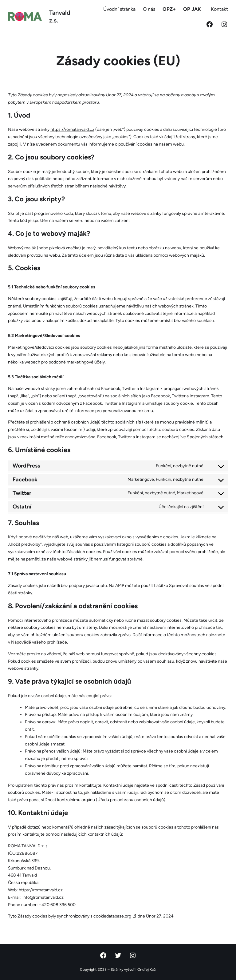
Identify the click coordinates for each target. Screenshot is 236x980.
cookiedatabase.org (112, 916)
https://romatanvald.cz (72, 129)
